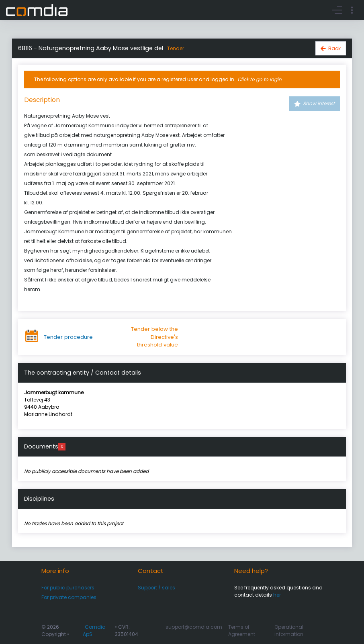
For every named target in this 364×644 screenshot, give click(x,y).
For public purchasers (68, 588)
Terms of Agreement (242, 631)
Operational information (289, 631)
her (277, 595)
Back (334, 48)
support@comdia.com (194, 627)
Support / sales (156, 588)
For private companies (69, 597)
